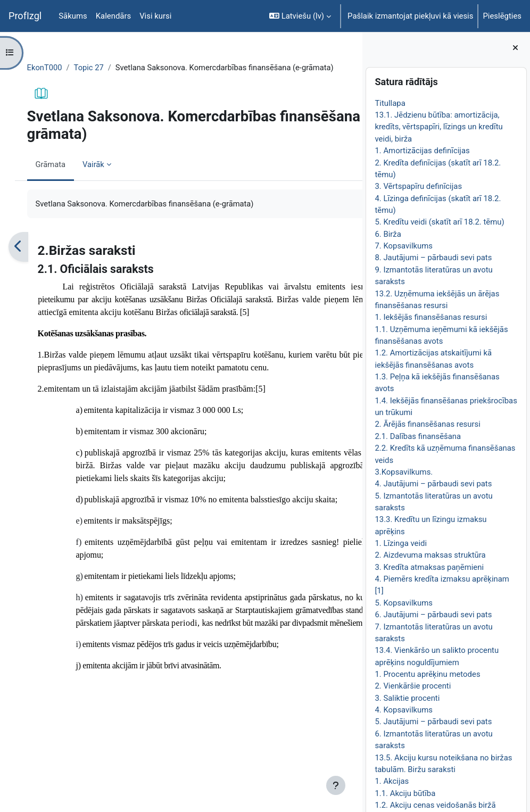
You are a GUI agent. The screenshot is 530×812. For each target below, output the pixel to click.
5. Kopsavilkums (404, 603)
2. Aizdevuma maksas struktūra (430, 555)
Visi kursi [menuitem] (155, 16)
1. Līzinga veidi (401, 543)
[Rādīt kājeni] (336, 785)
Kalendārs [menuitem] (113, 16)
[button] (300, 16)
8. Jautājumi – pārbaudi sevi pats (433, 258)
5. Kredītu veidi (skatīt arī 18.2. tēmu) (439, 222)
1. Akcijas (392, 781)
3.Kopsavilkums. (404, 472)
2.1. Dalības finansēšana (418, 436)
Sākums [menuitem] (73, 16)
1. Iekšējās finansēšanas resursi (431, 317)
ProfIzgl (25, 16)
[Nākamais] (350, 259)
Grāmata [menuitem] (61, 176)
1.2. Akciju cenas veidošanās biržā (435, 805)
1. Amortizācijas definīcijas (422, 151)
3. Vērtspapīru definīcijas (418, 186)
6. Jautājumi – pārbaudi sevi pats (433, 615)
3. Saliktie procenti (407, 698)
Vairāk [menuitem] (105, 176)
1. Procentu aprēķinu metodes (427, 674)
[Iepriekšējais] (29, 259)
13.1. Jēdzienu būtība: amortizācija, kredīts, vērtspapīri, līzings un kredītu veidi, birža (438, 127)
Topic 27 (100, 68)
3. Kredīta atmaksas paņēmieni (429, 567)
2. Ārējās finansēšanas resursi (427, 424)
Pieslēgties (502, 16)
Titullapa (390, 103)
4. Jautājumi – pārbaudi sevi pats (433, 484)
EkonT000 (56, 68)
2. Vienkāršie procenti (413, 686)
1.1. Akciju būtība (405, 793)
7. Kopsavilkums (404, 246)
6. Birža (388, 234)
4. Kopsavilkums (404, 710)
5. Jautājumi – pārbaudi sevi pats (433, 722)
